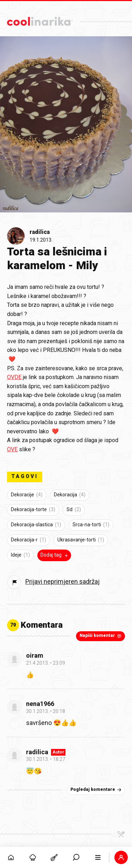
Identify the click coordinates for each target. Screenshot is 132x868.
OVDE (14, 377)
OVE (12, 449)
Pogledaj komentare (97, 790)
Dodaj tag (55, 555)
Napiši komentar (101, 636)
